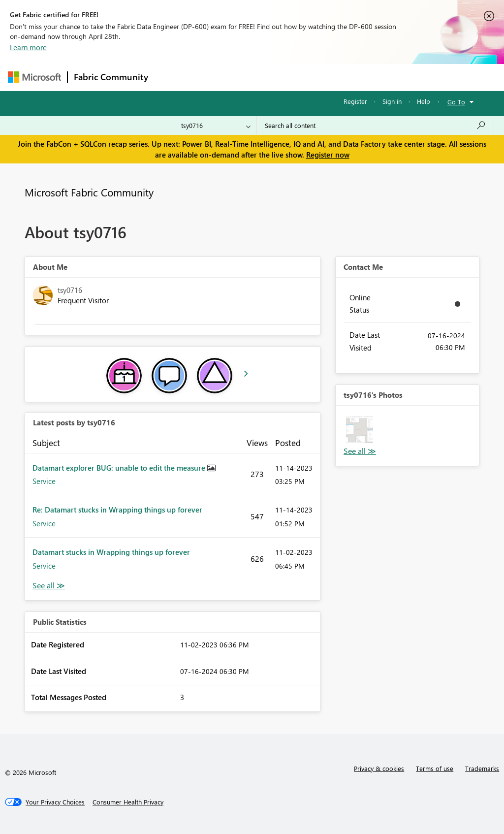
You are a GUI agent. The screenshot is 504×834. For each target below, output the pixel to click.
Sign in (392, 101)
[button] (360, 430)
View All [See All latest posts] (49, 586)
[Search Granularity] (216, 126)
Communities (298, 77)
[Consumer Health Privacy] (128, 802)
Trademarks (482, 768)
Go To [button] (456, 102)
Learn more (28, 47)
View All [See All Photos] (360, 451)
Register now (328, 155)
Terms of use (435, 768)
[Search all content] (375, 126)
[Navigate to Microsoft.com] (34, 77)
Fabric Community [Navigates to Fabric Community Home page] (111, 77)
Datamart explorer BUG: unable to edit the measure (120, 468)
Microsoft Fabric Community (89, 192)
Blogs (342, 77)
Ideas (254, 77)
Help (424, 101)
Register (355, 101)
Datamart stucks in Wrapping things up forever (111, 552)
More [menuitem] (376, 77)
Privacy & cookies (379, 768)
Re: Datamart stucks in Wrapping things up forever (117, 510)
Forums (171, 77)
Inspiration (214, 77)
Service (44, 481)
